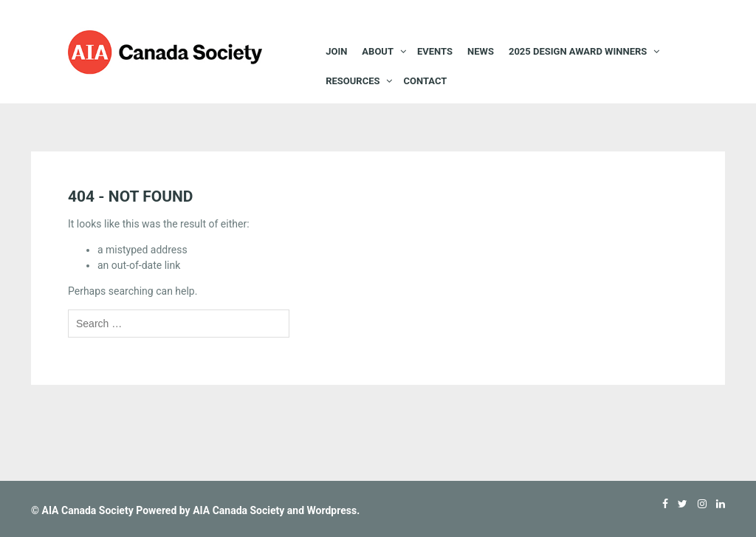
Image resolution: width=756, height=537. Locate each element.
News (481, 51)
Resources (353, 81)
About (378, 51)
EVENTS (435, 51)
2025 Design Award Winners (578, 51)
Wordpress (332, 510)
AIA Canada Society (87, 510)
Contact (425, 81)
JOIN (336, 51)
